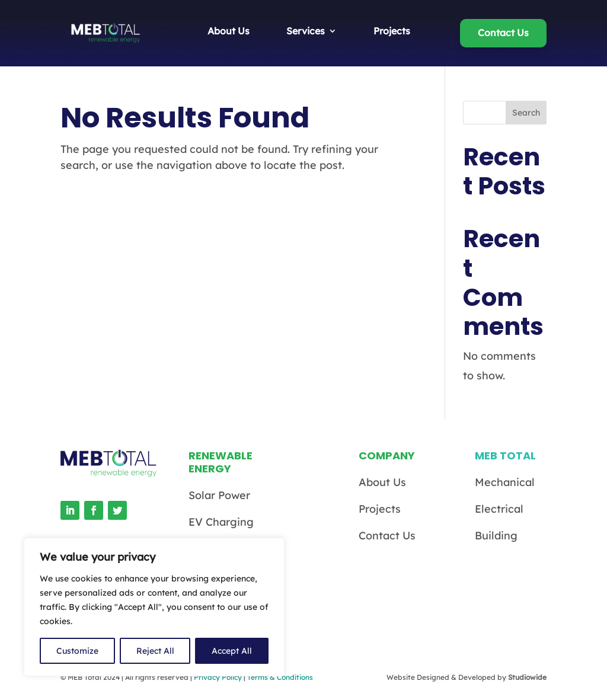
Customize (77, 651)
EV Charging (221, 522)
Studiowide (527, 677)
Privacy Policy (218, 677)
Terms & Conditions (280, 677)
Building (496, 536)
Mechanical (505, 482)
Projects (392, 32)
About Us (229, 32)
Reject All (155, 651)
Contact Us (503, 33)
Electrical (499, 509)
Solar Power (219, 495)
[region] (154, 607)
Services (306, 32)
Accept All (232, 651)
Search (526, 113)
